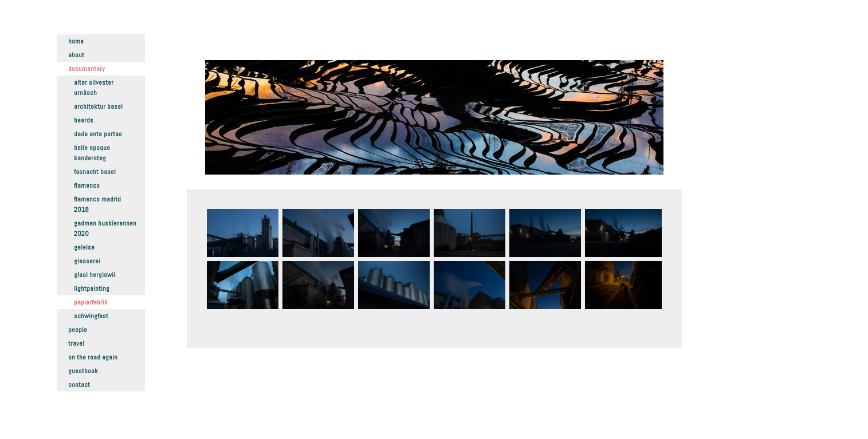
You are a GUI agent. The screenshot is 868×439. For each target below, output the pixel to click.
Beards (84, 120)
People (78, 330)
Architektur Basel (98, 106)
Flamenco (87, 185)
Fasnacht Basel (95, 172)
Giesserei (87, 261)
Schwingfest (91, 316)
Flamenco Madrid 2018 (97, 204)
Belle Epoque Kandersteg (92, 153)
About (76, 55)
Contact (79, 385)
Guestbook (83, 371)
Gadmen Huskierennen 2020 (105, 228)
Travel (76, 343)
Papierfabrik (91, 302)
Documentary (87, 69)
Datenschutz (224, 405)
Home (76, 41)
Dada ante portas (98, 134)
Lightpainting (92, 288)
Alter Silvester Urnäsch (94, 88)
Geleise (84, 247)
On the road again (93, 357)
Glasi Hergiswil (95, 275)
